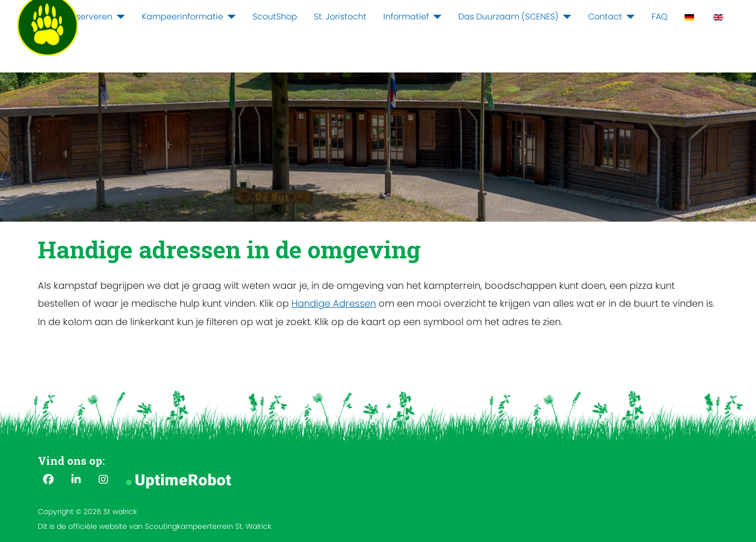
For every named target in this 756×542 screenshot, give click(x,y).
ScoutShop (275, 17)
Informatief (406, 17)
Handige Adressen (334, 303)
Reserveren (89, 17)
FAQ (660, 17)
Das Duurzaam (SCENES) (508, 17)
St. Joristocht (340, 17)
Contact (605, 17)
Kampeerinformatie (182, 17)
